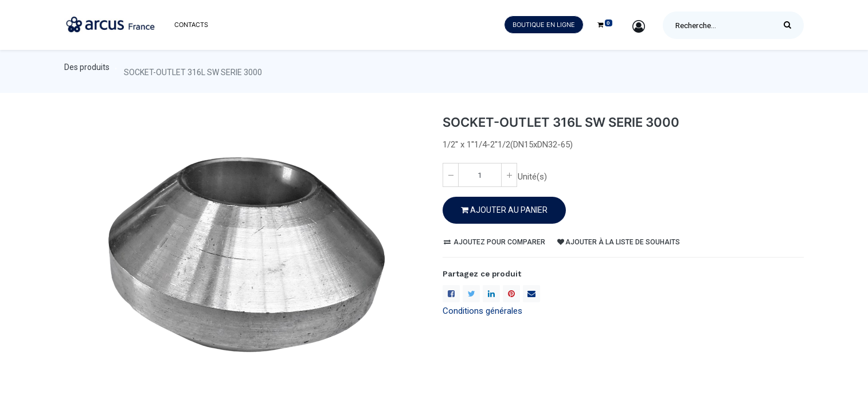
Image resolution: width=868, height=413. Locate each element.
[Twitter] (471, 294)
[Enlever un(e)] (451, 175)
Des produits (87, 67)
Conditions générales (482, 311)
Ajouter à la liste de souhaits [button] (619, 242)
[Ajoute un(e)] (509, 175)
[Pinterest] (511, 294)
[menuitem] (191, 25)
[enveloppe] (531, 294)
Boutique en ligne (544, 25)
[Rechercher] (790, 25)
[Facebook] (451, 294)
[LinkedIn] (491, 294)
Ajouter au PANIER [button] (504, 210)
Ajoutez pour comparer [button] (494, 242)
